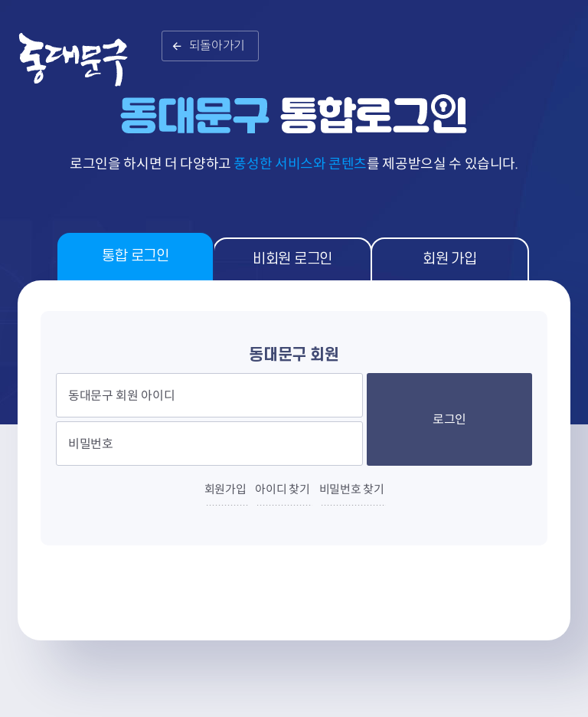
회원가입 (225, 489)
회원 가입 (449, 259)
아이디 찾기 (282, 489)
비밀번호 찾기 (352, 489)
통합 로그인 (135, 256)
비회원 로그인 (292, 259)
